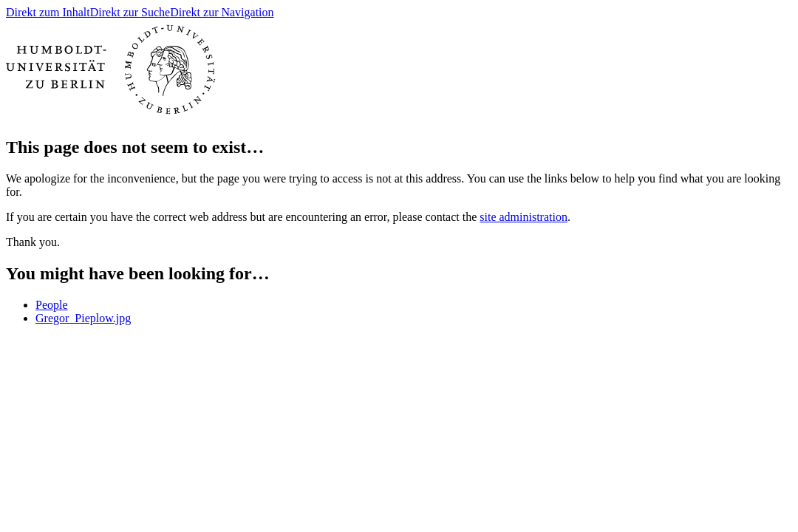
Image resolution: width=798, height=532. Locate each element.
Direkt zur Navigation (222, 12)
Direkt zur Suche (130, 12)
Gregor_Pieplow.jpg (83, 318)
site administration (524, 217)
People (52, 305)
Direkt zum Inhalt (48, 12)
